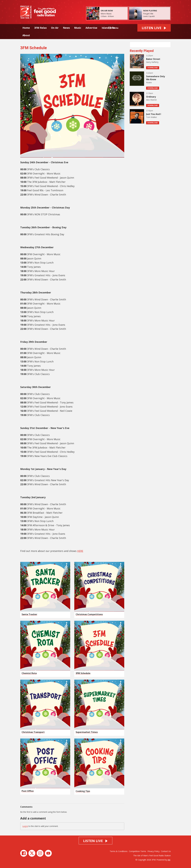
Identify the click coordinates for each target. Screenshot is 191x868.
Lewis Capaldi (149, 16)
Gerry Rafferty (152, 62)
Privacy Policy (154, 851)
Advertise (91, 28)
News (66, 28)
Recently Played (142, 51)
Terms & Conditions (119, 851)
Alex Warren (151, 100)
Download (153, 68)
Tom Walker (152, 117)
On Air (55, 28)
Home (26, 28)
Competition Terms (138, 851)
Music (78, 28)
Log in (25, 826)
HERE (80, 551)
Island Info (108, 28)
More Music (106, 14)
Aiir (169, 860)
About (26, 35)
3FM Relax (40, 28)
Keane (149, 82)
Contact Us (166, 851)
